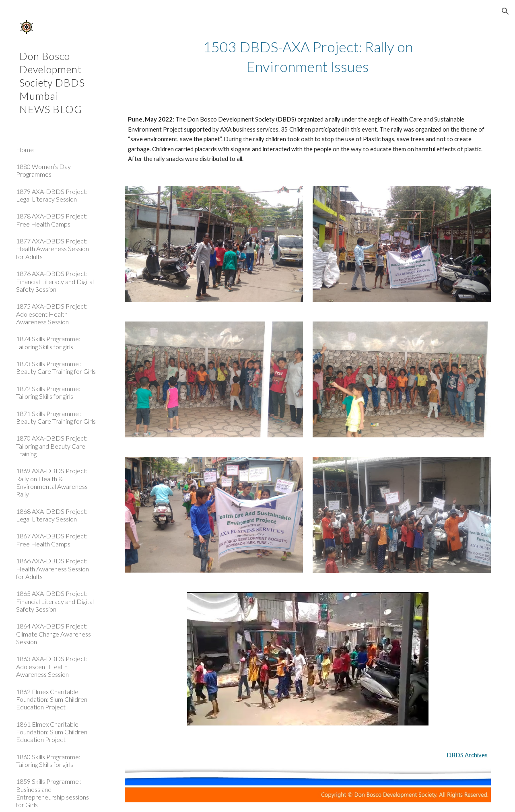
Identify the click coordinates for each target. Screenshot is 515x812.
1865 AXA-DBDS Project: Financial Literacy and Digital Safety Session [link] (55, 601)
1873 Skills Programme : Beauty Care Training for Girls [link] (56, 367)
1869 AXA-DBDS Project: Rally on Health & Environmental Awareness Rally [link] (52, 482)
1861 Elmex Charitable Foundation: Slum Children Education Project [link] (52, 732)
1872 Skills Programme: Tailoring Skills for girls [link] (48, 392)
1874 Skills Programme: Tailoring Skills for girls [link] (48, 342)
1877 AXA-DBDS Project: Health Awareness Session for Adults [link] (53, 249)
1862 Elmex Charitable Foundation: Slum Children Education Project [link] (52, 699)
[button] (505, 11)
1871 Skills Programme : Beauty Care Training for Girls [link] (56, 417)
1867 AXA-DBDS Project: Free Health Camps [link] (52, 540)
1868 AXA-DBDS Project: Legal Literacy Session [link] (52, 515)
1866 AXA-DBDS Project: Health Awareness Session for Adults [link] (53, 569)
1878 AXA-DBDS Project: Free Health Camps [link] (52, 220)
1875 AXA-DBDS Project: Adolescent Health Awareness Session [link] (52, 314)
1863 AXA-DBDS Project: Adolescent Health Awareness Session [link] (52, 666)
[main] (308, 57)
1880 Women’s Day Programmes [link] (43, 170)
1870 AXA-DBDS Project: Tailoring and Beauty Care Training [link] (52, 446)
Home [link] (25, 149)
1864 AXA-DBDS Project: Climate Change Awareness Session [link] (54, 634)
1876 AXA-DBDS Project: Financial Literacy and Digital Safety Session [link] (55, 281)
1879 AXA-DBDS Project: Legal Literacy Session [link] (52, 195)
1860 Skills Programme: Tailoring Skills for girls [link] (48, 760)
